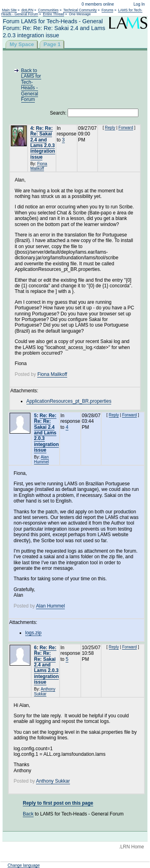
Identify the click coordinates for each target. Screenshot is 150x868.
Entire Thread (53, 14)
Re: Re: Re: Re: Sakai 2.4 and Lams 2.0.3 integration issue (46, 433)
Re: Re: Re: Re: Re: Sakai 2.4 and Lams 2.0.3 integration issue (46, 665)
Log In (139, 4)
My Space (22, 44)
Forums (108, 10)
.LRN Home (131, 847)
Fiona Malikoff (39, 166)
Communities (48, 10)
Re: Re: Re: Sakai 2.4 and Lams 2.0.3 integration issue (43, 143)
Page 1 (52, 44)
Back (28, 814)
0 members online (98, 4)
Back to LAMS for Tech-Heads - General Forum (31, 85)
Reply (110, 128)
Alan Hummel (41, 459)
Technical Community (80, 10)
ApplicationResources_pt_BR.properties (69, 401)
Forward (126, 128)
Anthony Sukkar (45, 691)
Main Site (9, 10)
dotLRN (27, 10)
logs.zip (33, 633)
